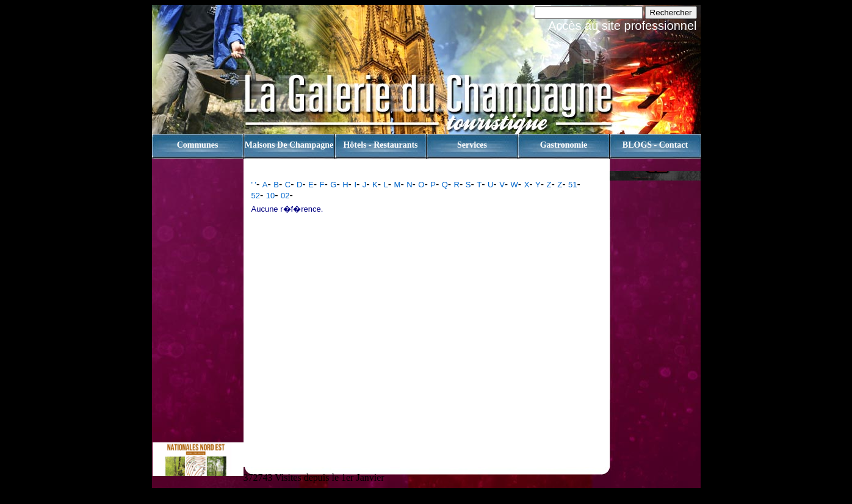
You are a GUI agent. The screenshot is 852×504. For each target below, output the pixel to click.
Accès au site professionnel (622, 26)
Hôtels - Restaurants (380, 145)
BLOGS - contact (655, 145)
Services (472, 145)
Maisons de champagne (289, 145)
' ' (254, 185)
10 (270, 196)
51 (572, 185)
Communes (198, 145)
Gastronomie (564, 145)
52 (256, 196)
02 (285, 196)
